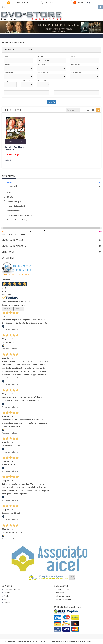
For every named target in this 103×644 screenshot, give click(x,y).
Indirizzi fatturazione (63, 599)
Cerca (51, 102)
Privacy (7, 593)
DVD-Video (14, 186)
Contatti (7, 603)
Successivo (19, 309)
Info (6, 599)
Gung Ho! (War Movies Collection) (15, 148)
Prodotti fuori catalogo (17, 220)
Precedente (8, 309)
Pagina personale (62, 590)
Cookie (7, 596)
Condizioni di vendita (12, 590)
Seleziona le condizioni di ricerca (18, 50)
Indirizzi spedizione (63, 596)
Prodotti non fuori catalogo (19, 215)
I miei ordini (60, 593)
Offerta (10, 197)
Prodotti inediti (14, 211)
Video (10, 182)
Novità (10, 192)
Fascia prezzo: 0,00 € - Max (13, 234)
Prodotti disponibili (16, 206)
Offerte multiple (14, 201)
